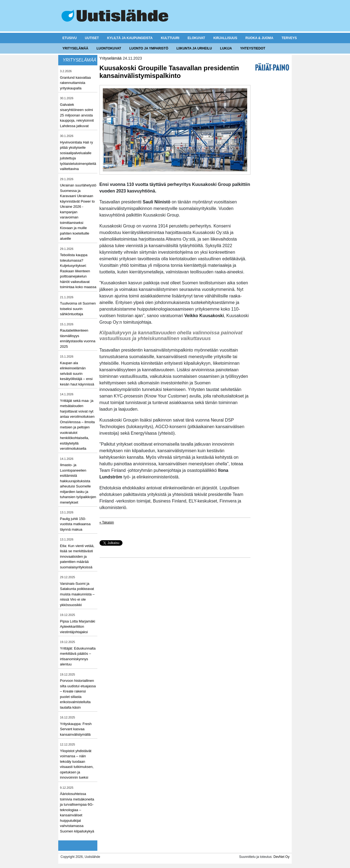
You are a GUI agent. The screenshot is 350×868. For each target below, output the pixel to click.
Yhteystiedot (253, 48)
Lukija (226, 48)
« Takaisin (107, 522)
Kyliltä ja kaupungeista (130, 38)
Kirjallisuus (225, 38)
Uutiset (92, 38)
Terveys (289, 38)
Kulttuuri (170, 38)
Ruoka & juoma (259, 38)
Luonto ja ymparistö (149, 48)
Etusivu (69, 38)
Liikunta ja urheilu (194, 48)
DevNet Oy (282, 857)
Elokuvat (196, 38)
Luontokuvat (109, 48)
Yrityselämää (75, 48)
